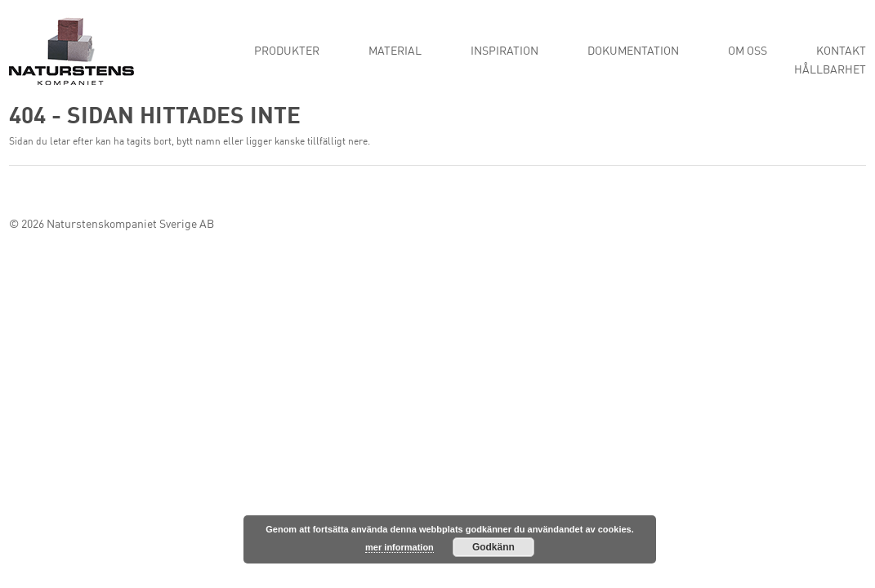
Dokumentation (633, 51)
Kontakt (841, 51)
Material (395, 51)
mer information (400, 547)
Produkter (287, 51)
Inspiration (504, 51)
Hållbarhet (830, 70)
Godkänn (493, 547)
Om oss (748, 51)
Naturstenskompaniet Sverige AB (130, 225)
